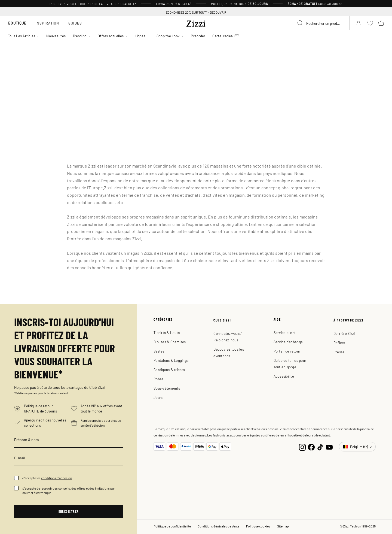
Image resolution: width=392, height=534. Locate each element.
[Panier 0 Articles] (381, 23)
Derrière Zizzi (344, 333)
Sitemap (283, 526)
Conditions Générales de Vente (218, 526)
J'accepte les (47, 478)
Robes (158, 379)
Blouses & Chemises (170, 342)
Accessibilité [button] (284, 376)
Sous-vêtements (167, 388)
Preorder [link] (198, 36)
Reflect (339, 343)
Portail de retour (287, 351)
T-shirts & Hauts (167, 333)
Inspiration (47, 23)
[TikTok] (320, 447)
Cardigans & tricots (169, 370)
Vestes (159, 351)
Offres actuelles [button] (111, 36)
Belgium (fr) (356, 447)
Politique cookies (258, 526)
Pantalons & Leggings (171, 360)
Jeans (158, 397)
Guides (75, 23)
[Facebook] (311, 447)
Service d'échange (288, 342)
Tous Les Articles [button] (22, 36)
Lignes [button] (140, 36)
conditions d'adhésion (56, 478)
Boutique (17, 23)
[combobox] (321, 23)
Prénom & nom (27, 439)
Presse (339, 352)
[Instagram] (302, 447)
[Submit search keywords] (300, 23)
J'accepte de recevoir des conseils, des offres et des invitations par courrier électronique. (69, 490)
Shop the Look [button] (168, 36)
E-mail (20, 458)
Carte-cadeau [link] (226, 36)
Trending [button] (80, 36)
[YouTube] (329, 447)
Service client (285, 333)
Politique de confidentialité (172, 526)
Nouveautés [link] (56, 36)
